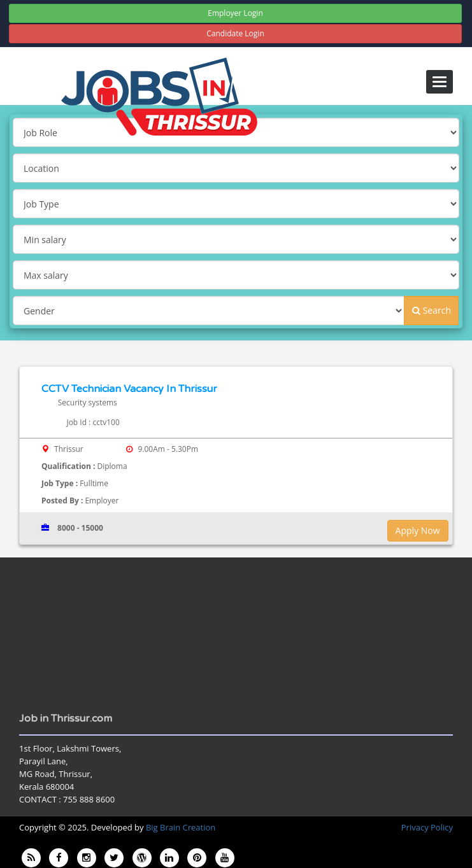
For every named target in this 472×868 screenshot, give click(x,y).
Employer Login (235, 13)
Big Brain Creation (181, 827)
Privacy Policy (427, 827)
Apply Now (418, 530)
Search (432, 310)
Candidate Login (235, 33)
